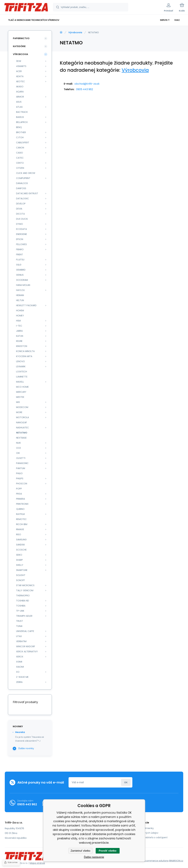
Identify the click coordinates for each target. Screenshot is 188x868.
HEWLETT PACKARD (26, 305)
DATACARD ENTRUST (27, 193)
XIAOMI (20, 667)
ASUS (19, 102)
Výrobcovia (75, 32)
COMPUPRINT (23, 178)
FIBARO (20, 249)
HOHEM (20, 310)
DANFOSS (21, 188)
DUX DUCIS (22, 219)
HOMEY (20, 316)
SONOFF (20, 580)
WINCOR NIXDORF (26, 646)
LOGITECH (22, 372)
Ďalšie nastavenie (94, 857)
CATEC (20, 158)
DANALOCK (22, 183)
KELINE (19, 341)
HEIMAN (20, 295)
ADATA (20, 76)
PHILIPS (20, 478)
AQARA (20, 92)
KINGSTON (22, 346)
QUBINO (20, 509)
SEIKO (19, 555)
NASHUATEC (22, 428)
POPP (19, 489)
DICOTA (20, 214)
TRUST (20, 621)
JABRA (19, 331)
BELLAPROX (22, 122)
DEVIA (19, 209)
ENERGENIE (22, 234)
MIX (18, 402)
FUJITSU (20, 260)
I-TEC (19, 326)
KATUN (20, 336)
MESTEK (20, 397)
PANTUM (21, 468)
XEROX (20, 657)
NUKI (18, 443)
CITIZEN (20, 168)
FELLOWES (21, 244)
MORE (19, 412)
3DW (19, 61)
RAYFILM (20, 514)
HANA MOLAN (23, 285)
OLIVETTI (21, 458)
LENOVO (20, 361)
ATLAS (19, 107)
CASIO (20, 153)
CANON (20, 148)
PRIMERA (20, 499)
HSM (18, 321)
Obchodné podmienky (141, 828)
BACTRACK (22, 112)
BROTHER (21, 132)
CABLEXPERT (23, 143)
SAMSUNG (21, 540)
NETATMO (22, 433)
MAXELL (20, 382)
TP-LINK (20, 611)
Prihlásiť (126, 782)
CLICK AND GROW (26, 173)
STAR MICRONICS (25, 585)
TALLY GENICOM (25, 590)
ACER (19, 71)
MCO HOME (22, 387)
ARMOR (20, 97)
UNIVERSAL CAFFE (25, 631)
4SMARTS (21, 66)
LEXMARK (21, 366)
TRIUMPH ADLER (24, 616)
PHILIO (19, 473)
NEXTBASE (21, 438)
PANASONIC (22, 463)
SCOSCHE (21, 550)
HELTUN (20, 300)
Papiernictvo (21, 38)
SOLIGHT (21, 575)
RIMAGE (20, 529)
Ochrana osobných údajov (144, 833)
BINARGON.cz (176, 861)
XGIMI (19, 662)
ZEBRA (19, 682)
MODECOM (22, 407)
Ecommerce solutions (156, 861)
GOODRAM (22, 280)
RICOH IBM (22, 524)
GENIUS (20, 275)
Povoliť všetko (108, 851)
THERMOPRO (23, 596)
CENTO (20, 163)
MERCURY (21, 392)
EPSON (20, 239)
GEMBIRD (21, 270)
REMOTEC (21, 519)
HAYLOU (20, 290)
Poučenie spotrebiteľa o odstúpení (148, 837)
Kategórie (19, 46)
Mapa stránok (37, 863)
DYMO (20, 224)
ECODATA (21, 229)
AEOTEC (20, 81)
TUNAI (19, 626)
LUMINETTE (22, 377)
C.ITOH (20, 137)
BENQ (19, 127)
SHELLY (20, 565)
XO (18, 672)
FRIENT (20, 254)
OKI (18, 453)
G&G (19, 265)
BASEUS (20, 117)
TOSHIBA (21, 606)
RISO (19, 534)
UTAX (19, 636)
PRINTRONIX (22, 504)
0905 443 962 (85, 89)
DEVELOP (21, 204)
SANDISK (20, 545)
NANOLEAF (22, 422)
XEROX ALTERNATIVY (27, 652)
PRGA (19, 494)
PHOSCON (22, 484)
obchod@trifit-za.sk (87, 84)
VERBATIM (21, 641)
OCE (18, 448)
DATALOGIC (22, 199)
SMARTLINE (22, 570)
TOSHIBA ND (23, 601)
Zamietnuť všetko (80, 851)
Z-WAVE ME (22, 677)
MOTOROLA (22, 417)
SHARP (19, 560)
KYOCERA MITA (24, 356)
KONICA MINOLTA (25, 351)
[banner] (26, 8)
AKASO (20, 87)
